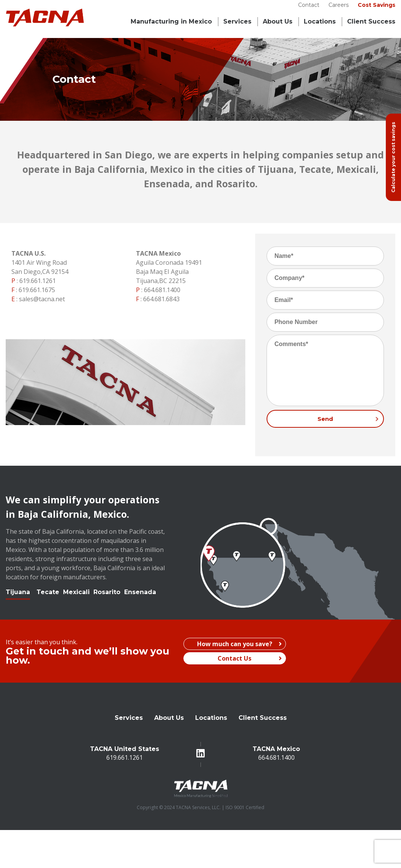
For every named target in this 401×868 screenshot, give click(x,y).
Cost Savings (377, 5)
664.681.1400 (162, 290)
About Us (278, 21)
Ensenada (140, 592)
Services (237, 21)
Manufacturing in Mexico (171, 21)
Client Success (371, 21)
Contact (309, 5)
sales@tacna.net (42, 299)
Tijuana (18, 592)
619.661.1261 (38, 281)
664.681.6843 (161, 299)
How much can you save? (239, 644)
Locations (320, 21)
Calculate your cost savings (393, 157)
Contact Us (250, 658)
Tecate (48, 592)
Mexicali (76, 592)
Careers (339, 5)
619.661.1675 (37, 290)
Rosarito (107, 592)
